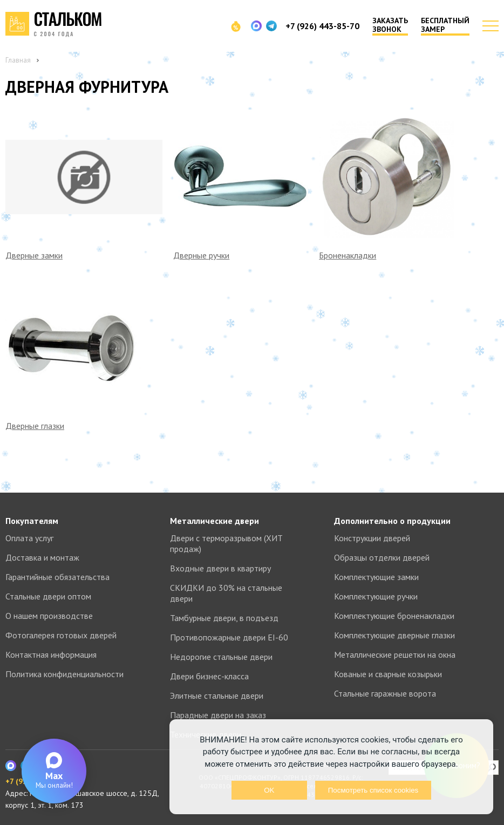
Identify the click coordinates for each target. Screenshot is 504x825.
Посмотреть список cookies (373, 790)
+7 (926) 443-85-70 (322, 26)
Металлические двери (214, 521)
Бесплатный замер (445, 25)
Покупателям (32, 521)
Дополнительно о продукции (392, 521)
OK (269, 790)
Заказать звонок (390, 25)
